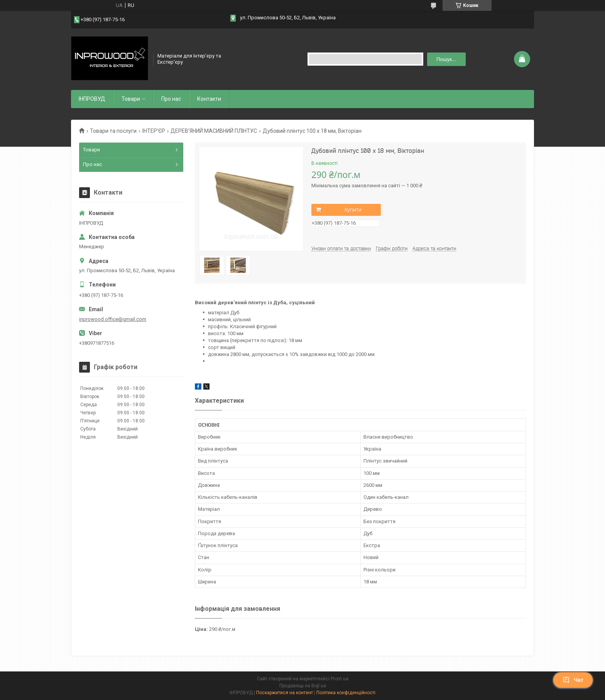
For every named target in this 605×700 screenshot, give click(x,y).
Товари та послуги (113, 131)
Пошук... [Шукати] (446, 59)
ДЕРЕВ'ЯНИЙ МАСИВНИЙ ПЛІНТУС (214, 131)
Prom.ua (340, 679)
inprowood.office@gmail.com (113, 319)
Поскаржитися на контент (285, 693)
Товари (131, 99)
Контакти (209, 99)
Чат (573, 680)
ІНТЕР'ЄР (154, 131)
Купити (353, 210)
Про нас (171, 99)
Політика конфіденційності (346, 693)
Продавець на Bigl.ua (303, 686)
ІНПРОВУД (92, 99)
